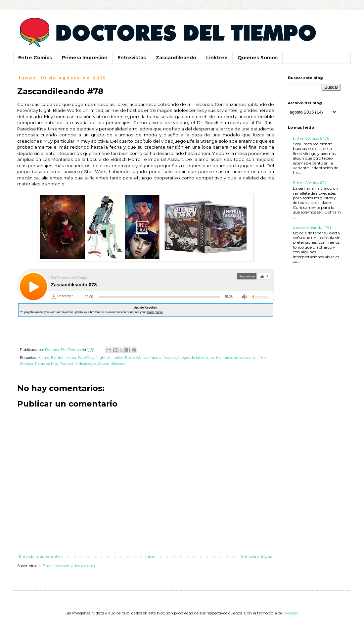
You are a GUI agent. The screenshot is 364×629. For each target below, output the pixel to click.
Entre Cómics (35, 58)
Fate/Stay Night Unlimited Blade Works (112, 358)
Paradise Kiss (46, 364)
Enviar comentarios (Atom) (69, 566)
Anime (44, 358)
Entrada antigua (256, 556)
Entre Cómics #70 (310, 183)
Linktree (217, 58)
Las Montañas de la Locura (232, 358)
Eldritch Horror (64, 358)
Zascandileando (176, 58)
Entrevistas (132, 58)
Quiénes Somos (258, 58)
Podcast (67, 364)
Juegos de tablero (193, 358)
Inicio (150, 556)
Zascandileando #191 (312, 227)
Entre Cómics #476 (311, 138)
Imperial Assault (162, 358)
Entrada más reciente (39, 556)
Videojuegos (86, 364)
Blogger (291, 613)
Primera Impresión (85, 58)
